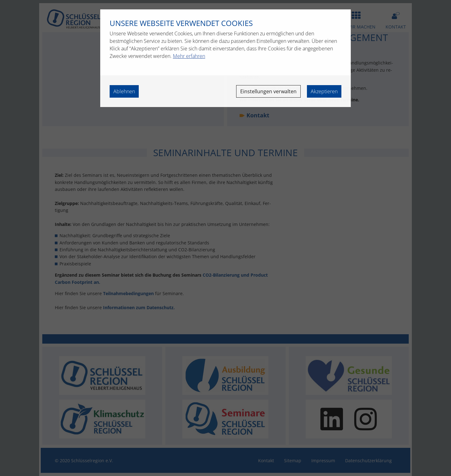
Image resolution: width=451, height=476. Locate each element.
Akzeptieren (324, 91)
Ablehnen (124, 91)
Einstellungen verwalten (268, 91)
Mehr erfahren (189, 56)
